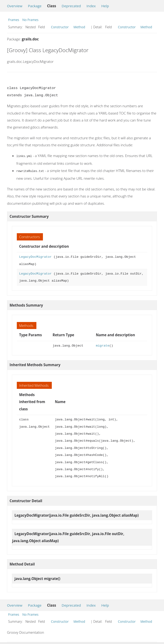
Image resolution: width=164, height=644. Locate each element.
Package (35, 6)
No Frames (30, 20)
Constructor (60, 27)
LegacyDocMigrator (35, 256)
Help (105, 6)
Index (91, 6)
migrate (103, 345)
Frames (14, 20)
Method (79, 27)
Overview (15, 6)
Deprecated (71, 6)
